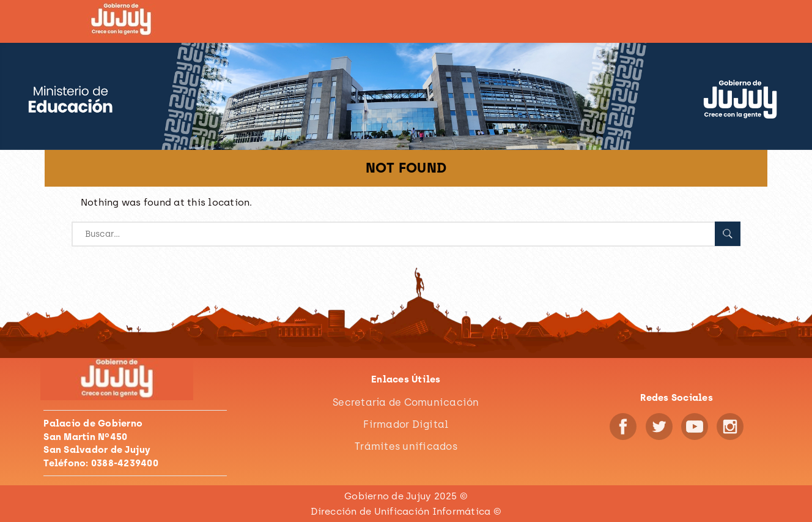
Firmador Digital (406, 424)
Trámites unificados (406, 446)
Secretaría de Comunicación (406, 402)
